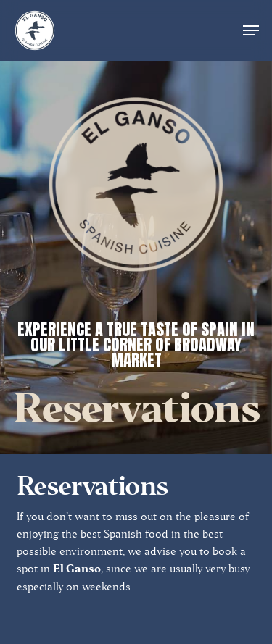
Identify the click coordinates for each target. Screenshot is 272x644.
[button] (251, 30)
